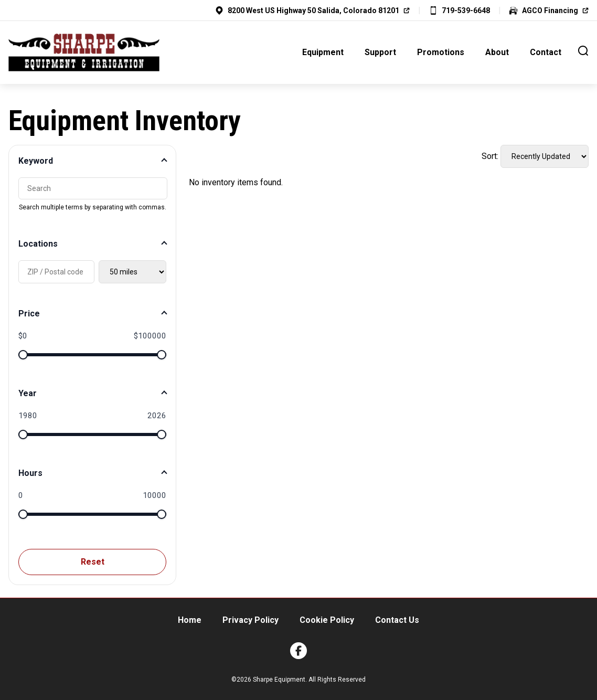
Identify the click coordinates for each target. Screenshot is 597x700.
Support (380, 52)
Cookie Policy (327, 620)
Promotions (441, 52)
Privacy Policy (250, 620)
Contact (546, 52)
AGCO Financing (550, 10)
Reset (93, 562)
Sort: (490, 156)
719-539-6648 (466, 10)
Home (190, 620)
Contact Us (397, 620)
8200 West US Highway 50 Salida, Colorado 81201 (313, 10)
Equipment (323, 52)
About (497, 52)
